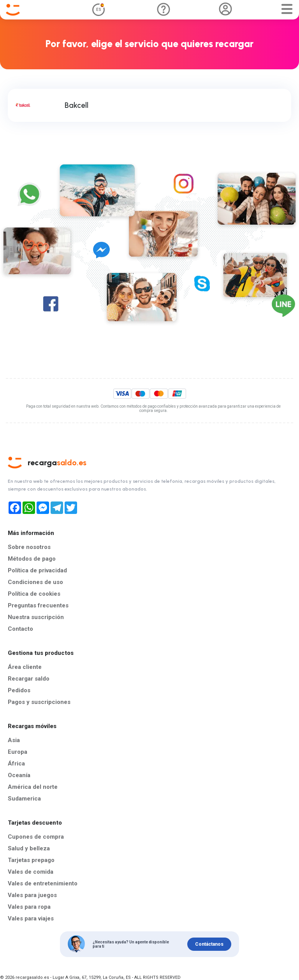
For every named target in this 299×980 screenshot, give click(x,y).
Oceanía (19, 775)
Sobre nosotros (29, 547)
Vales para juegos (32, 895)
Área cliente (25, 667)
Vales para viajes (31, 918)
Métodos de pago (32, 559)
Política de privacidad (37, 570)
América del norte (33, 787)
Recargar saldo (29, 679)
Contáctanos (209, 944)
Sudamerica (24, 799)
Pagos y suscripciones (39, 702)
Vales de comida (31, 872)
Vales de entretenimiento (43, 883)
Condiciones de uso (35, 582)
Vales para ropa (29, 907)
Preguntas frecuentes (38, 605)
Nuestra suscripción (36, 617)
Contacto (20, 629)
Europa (18, 752)
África (16, 764)
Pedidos (19, 690)
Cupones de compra (36, 837)
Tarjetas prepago (31, 860)
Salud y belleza (29, 848)
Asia (14, 740)
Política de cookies (34, 594)
